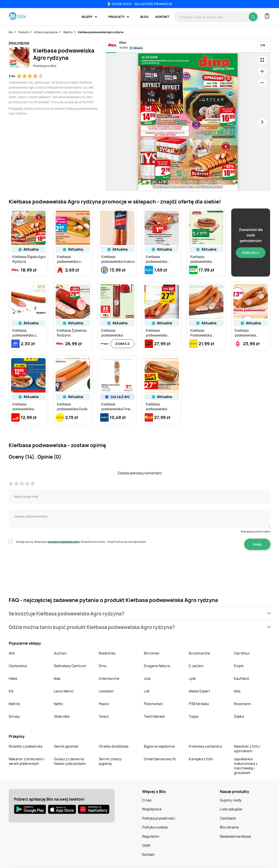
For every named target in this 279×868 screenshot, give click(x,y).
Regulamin (151, 836)
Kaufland (241, 678)
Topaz (194, 716)
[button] (139, 614)
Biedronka (107, 653)
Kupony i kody (231, 800)
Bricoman (152, 653)
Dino (103, 666)
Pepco (104, 704)
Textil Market (154, 716)
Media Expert (199, 691)
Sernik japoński (66, 746)
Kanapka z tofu (201, 759)
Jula (147, 678)
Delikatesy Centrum (70, 666)
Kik (11, 691)
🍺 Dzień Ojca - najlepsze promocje (140, 4)
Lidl (147, 691)
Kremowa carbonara (205, 746)
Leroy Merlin (64, 691)
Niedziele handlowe (235, 836)
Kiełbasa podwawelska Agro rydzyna (101, 32)
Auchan (60, 653)
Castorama (18, 666)
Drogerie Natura (157, 666)
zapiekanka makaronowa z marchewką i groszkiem (246, 766)
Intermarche (109, 678)
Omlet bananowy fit (160, 759)
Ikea (57, 678)
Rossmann (243, 704)
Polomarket (153, 704)
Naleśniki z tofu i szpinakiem (247, 749)
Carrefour (242, 653)
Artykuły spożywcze (46, 32)
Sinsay (14, 716)
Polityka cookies (155, 827)
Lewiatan (106, 691)
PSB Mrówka (199, 704)
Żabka (239, 716)
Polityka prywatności (159, 818)
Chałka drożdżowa (114, 746)
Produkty (23, 32)
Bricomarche (199, 653)
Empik (239, 666)
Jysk (192, 678)
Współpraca (152, 809)
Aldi (12, 653)
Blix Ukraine (229, 827)
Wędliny (68, 32)
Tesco (104, 716)
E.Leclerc (196, 666)
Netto (58, 704)
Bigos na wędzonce (159, 746)
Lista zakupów (231, 809)
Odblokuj (251, 253)
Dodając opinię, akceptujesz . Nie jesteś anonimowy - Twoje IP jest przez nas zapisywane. (81, 542)
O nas (147, 800)
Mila (237, 691)
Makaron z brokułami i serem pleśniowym (27, 761)
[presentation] (42, 564)
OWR (146, 846)
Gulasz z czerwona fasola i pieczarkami (70, 761)
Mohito (14, 704)
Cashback (228, 818)
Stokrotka (62, 716)
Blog (144, 17)
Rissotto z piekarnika (26, 746)
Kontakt (162, 17)
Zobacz (123, 344)
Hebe (13, 678)
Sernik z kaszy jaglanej (110, 761)
